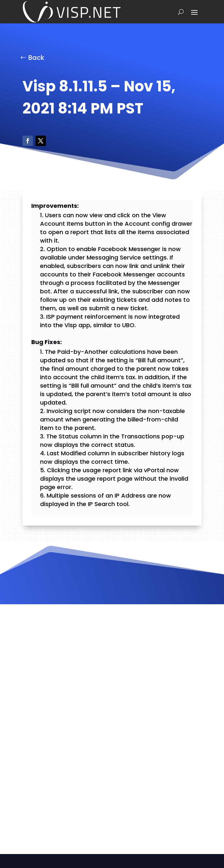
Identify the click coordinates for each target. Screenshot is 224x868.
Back (36, 58)
